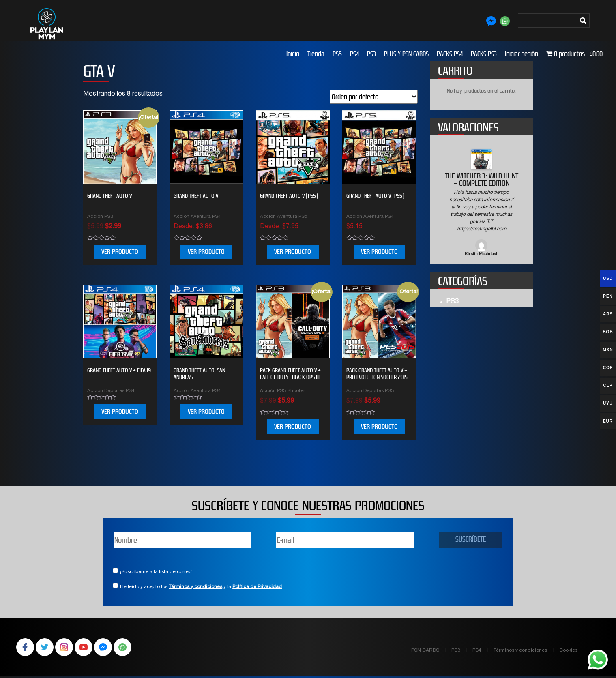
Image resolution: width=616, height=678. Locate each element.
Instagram (68, 648)
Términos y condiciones (195, 587)
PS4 (354, 54)
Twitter (47, 648)
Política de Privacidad (257, 587)
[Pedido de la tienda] (374, 97)
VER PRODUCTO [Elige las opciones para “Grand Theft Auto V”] (206, 252)
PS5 (337, 54)
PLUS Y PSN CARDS (406, 54)
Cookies (568, 650)
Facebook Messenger (110, 648)
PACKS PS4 (450, 54)
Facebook (26, 648)
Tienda (316, 54)
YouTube (89, 648)
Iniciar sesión (522, 54)
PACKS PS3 (484, 54)
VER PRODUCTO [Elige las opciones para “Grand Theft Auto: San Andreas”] (206, 411)
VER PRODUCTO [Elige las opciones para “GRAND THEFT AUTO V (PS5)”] (293, 252)
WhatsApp (131, 648)
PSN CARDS (425, 650)
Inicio (293, 54)
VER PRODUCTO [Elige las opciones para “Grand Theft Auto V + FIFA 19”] (120, 411)
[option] (482, 203)
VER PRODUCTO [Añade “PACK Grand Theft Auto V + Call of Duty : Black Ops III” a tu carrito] (293, 426)
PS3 (371, 54)
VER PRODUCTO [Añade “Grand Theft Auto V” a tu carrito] (120, 252)
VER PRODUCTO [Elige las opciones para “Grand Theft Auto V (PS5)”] (379, 252)
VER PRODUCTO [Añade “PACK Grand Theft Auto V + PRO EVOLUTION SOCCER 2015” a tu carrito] (379, 426)
